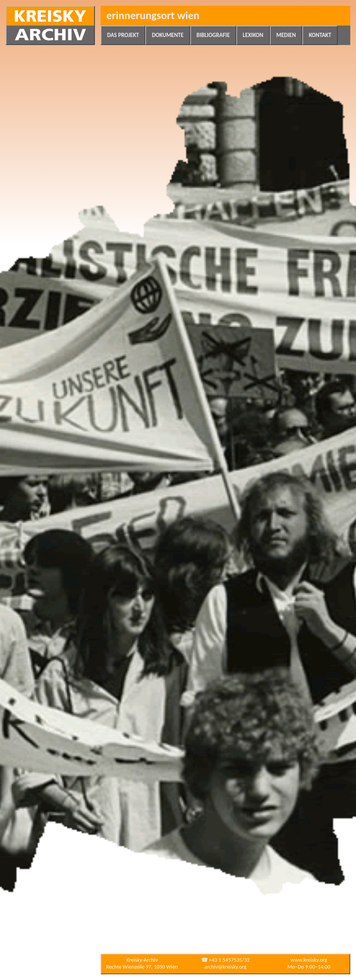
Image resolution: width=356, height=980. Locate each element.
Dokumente (168, 35)
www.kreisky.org (309, 960)
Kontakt (320, 35)
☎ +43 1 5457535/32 (225, 960)
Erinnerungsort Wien (153, 15)
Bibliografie (213, 35)
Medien (286, 35)
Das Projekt (123, 35)
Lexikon (253, 35)
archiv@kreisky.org (225, 967)
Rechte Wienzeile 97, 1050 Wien (142, 967)
